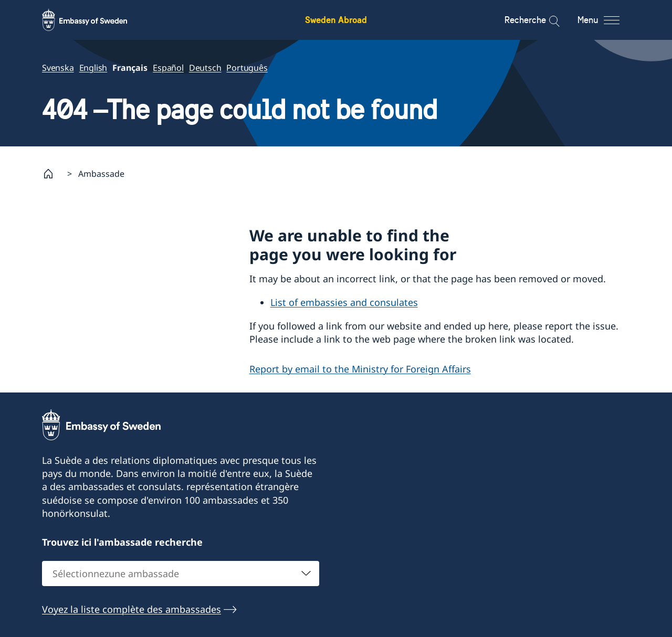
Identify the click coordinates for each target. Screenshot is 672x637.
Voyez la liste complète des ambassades (132, 609)
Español (168, 68)
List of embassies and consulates (344, 302)
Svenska (58, 68)
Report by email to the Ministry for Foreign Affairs (360, 369)
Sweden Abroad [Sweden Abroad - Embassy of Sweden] (336, 20)
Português (247, 68)
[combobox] (181, 574)
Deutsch (205, 68)
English (93, 68)
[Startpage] (52, 174)
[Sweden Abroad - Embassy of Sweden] (94, 20)
